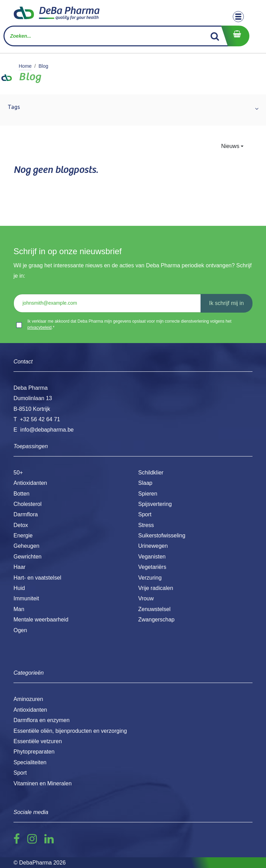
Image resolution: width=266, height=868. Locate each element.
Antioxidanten (30, 483)
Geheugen (26, 546)
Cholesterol (28, 504)
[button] (232, 146)
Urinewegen (153, 546)
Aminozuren (28, 699)
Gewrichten (28, 557)
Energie (23, 535)
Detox (21, 525)
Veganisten (152, 557)
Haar (20, 567)
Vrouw (146, 598)
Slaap (145, 483)
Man (19, 609)
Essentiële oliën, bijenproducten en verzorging (70, 731)
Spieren (148, 494)
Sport (145, 514)
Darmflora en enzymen (42, 720)
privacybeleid (39, 327)
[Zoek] (215, 36)
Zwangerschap (156, 620)
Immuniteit (26, 598)
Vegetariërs (152, 567)
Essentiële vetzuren (38, 741)
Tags (14, 107)
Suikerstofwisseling (162, 535)
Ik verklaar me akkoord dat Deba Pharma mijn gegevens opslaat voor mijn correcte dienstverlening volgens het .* (129, 324)
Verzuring (150, 578)
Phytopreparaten (34, 752)
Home (25, 66)
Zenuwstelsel (154, 609)
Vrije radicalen (156, 588)
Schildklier (151, 473)
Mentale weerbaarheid (41, 620)
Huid (19, 588)
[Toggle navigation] (238, 17)
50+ (18, 473)
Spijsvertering (155, 504)
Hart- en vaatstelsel (37, 578)
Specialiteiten (30, 762)
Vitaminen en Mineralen (43, 783)
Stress (146, 525)
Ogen (20, 630)
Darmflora (26, 514)
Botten (21, 494)
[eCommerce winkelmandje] (235, 36)
